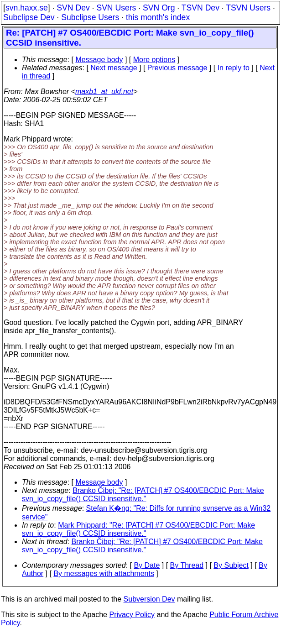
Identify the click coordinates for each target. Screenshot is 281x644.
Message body (99, 60)
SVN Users (116, 8)
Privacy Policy (132, 615)
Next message (114, 68)
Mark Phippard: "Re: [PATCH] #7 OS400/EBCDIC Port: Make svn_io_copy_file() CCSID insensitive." (138, 529)
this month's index (158, 17)
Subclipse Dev (29, 17)
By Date (147, 565)
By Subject (231, 565)
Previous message (177, 68)
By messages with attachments (104, 573)
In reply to (234, 68)
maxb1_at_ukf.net (104, 92)
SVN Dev (73, 8)
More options (154, 60)
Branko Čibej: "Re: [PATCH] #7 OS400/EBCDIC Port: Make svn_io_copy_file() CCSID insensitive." (143, 495)
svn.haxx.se (27, 8)
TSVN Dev (200, 8)
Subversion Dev (149, 599)
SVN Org (159, 8)
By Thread (187, 565)
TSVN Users (248, 8)
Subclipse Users (90, 17)
